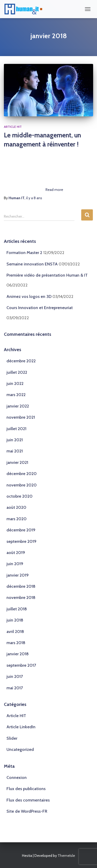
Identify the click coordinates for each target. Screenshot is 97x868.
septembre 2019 (21, 541)
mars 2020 (17, 519)
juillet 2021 (16, 429)
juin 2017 (15, 676)
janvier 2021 (17, 462)
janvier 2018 (18, 654)
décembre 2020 (22, 474)
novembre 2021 (21, 417)
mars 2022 (16, 395)
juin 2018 (15, 620)
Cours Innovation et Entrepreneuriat (40, 308)
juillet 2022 (17, 372)
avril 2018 (15, 632)
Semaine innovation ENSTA (32, 264)
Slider (12, 738)
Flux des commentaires (28, 800)
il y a (34, 198)
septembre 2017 (21, 665)
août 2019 (16, 553)
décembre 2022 (21, 361)
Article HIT (13, 127)
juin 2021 (15, 440)
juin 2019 (15, 564)
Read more (54, 190)
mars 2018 (16, 643)
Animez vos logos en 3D (29, 296)
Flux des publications (26, 789)
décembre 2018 (21, 586)
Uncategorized (20, 749)
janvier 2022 (18, 406)
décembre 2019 (21, 530)
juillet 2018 (17, 609)
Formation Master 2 (24, 253)
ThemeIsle (66, 856)
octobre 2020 (20, 496)
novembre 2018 (21, 597)
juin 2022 (15, 383)
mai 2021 (15, 451)
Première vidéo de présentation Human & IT (47, 275)
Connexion (17, 777)
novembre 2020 (22, 485)
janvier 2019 (18, 575)
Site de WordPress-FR (27, 811)
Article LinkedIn (21, 727)
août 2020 (16, 507)
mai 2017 (15, 688)
